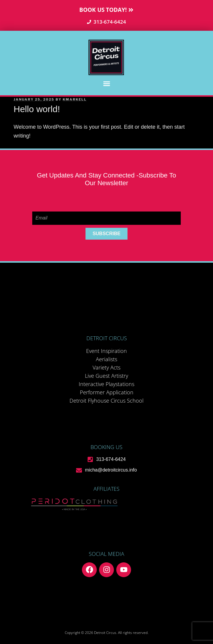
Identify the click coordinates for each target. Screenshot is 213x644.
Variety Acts (106, 367)
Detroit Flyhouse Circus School (106, 401)
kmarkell (75, 99)
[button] (106, 84)
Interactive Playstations (106, 384)
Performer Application (107, 392)
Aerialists (106, 359)
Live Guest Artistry (106, 376)
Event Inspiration (106, 351)
